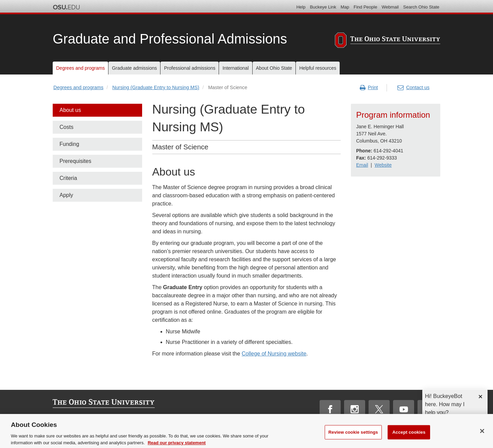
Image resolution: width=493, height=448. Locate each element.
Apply (66, 195)
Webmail (390, 7)
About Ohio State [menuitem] (274, 68)
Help (301, 7)
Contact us (413, 88)
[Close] (482, 438)
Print (369, 88)
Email (362, 165)
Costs (66, 127)
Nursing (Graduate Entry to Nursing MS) (156, 87)
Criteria (68, 178)
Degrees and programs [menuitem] (80, 68)
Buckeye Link (323, 7)
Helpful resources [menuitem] (318, 68)
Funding (69, 144)
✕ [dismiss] (480, 397)
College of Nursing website (274, 354)
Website (383, 165)
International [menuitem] (235, 68)
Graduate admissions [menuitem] (134, 68)
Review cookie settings (353, 440)
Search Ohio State (421, 7)
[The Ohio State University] (388, 41)
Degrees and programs (78, 87)
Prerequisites (75, 161)
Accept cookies (409, 440)
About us (70, 110)
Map (345, 7)
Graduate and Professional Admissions (170, 39)
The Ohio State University (66, 7)
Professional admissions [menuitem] (190, 68)
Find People (365, 7)
